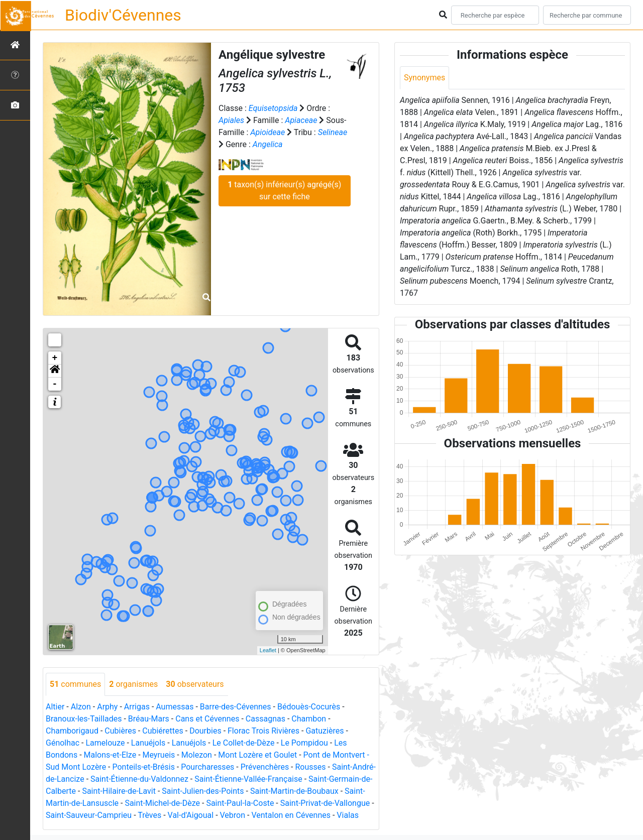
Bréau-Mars (149, 719)
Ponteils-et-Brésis (143, 767)
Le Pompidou (304, 743)
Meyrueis (159, 755)
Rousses (311, 767)
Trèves (149, 815)
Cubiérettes (163, 731)
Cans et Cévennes (207, 719)
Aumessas (175, 707)
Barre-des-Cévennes (236, 707)
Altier (55, 707)
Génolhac (63, 743)
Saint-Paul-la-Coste (240, 803)
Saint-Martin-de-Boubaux (294, 791)
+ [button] (55, 358)
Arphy (107, 707)
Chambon (309, 719)
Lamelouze (105, 743)
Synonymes (424, 78)
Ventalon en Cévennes (291, 815)
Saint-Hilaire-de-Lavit (119, 791)
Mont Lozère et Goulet (257, 755)
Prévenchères (265, 767)
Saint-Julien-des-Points (203, 791)
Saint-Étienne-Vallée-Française (248, 779)
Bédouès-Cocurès (309, 707)
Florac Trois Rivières (263, 731)
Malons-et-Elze (110, 755)
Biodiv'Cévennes (123, 15)
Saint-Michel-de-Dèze (162, 803)
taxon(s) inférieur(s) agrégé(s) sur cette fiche (284, 191)
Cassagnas (265, 719)
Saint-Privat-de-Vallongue (325, 803)
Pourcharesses (207, 767)
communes (75, 684)
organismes (133, 684)
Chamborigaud (72, 731)
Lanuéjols (148, 743)
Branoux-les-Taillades (84, 719)
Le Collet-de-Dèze (244, 743)
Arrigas (137, 707)
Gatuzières (325, 731)
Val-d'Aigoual (191, 815)
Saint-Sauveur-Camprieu (89, 815)
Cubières (120, 731)
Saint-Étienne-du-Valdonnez (139, 779)
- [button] (55, 384)
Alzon (81, 707)
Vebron (233, 815)
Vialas (348, 815)
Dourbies (205, 731)
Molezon (197, 755)
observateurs (195, 684)
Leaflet (268, 650)
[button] (55, 371)
